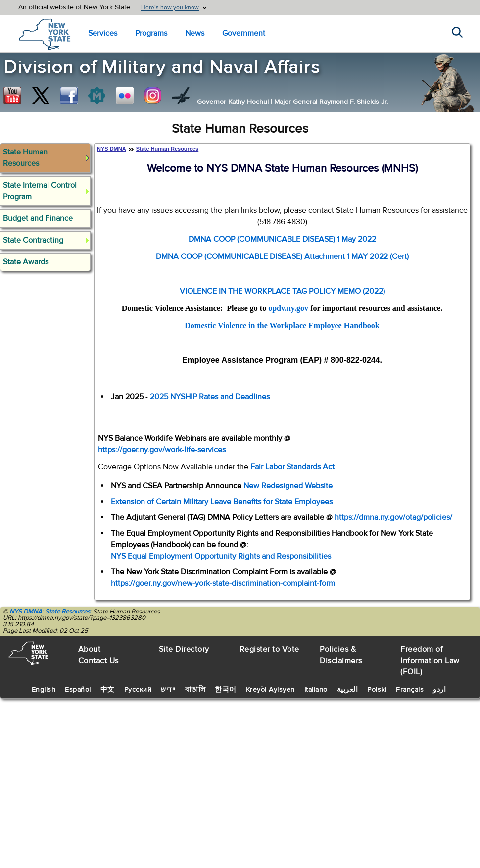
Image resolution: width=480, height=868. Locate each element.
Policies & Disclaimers (341, 655)
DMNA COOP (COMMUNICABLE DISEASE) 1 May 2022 (282, 239)
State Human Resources (25, 158)
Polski (377, 690)
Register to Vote (269, 649)
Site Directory (184, 649)
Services (103, 33)
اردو (439, 690)
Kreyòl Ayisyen (270, 690)
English (44, 690)
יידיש (168, 690)
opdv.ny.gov (288, 308)
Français (410, 690)
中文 (108, 690)
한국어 (226, 690)
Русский (138, 690)
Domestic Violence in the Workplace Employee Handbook (282, 326)
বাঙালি (195, 690)
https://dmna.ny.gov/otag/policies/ (393, 517)
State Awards (26, 262)
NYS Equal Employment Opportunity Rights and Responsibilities (221, 556)
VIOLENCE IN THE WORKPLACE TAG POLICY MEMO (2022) (282, 291)
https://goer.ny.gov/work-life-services (162, 450)
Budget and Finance (38, 218)
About (90, 649)
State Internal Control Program (40, 191)
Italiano (316, 690)
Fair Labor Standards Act (292, 467)
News (195, 33)
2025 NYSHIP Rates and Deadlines (210, 397)
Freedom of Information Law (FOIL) (430, 661)
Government (244, 33)
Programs (151, 33)
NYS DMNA (112, 149)
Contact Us (98, 661)
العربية (348, 690)
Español (78, 690)
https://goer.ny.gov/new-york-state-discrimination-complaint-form (223, 583)
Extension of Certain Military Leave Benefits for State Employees (222, 502)
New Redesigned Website (288, 486)
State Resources (68, 612)
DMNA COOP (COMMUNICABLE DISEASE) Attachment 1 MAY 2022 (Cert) (282, 256)
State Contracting (33, 240)
